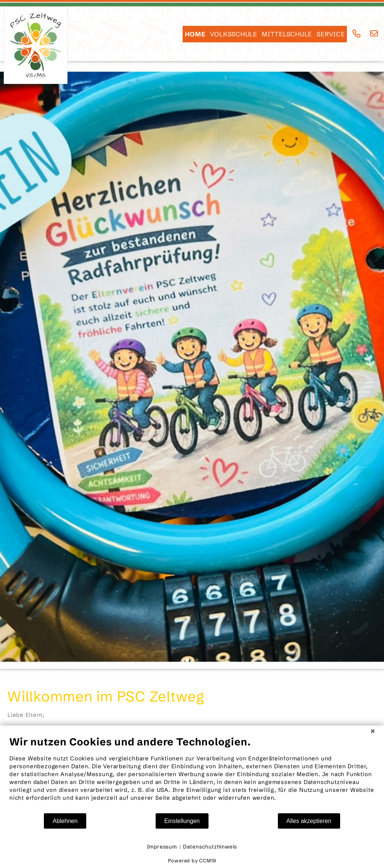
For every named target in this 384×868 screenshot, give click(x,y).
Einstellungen (182, 821)
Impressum (162, 847)
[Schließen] (373, 731)
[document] (192, 774)
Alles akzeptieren (309, 821)
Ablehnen (65, 821)
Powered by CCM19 (192, 861)
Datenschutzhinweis (210, 847)
